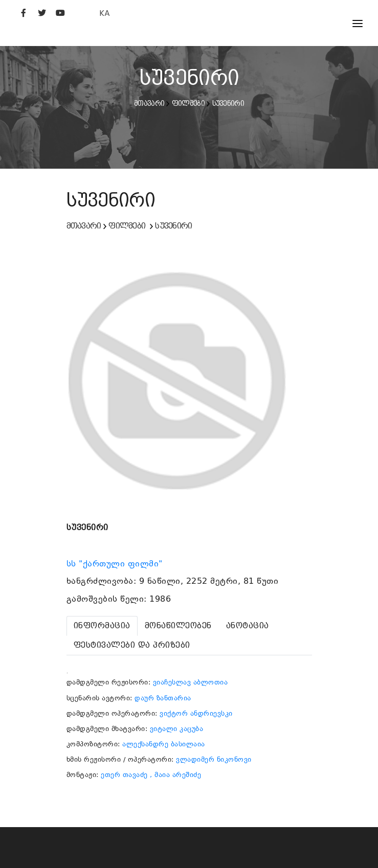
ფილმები (188, 103)
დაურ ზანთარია (163, 698)
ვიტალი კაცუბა (177, 729)
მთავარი (149, 103)
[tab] (102, 626)
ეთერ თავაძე (124, 775)
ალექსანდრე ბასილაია (164, 744)
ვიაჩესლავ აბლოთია (191, 682)
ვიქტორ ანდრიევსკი (196, 713)
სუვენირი (228, 103)
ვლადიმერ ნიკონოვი (214, 759)
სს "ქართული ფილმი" (116, 564)
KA (105, 13)
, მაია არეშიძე (175, 775)
